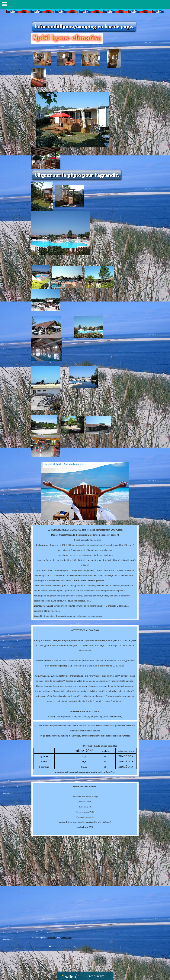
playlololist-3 (52, 938)
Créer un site (96, 976)
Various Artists (66, 938)
